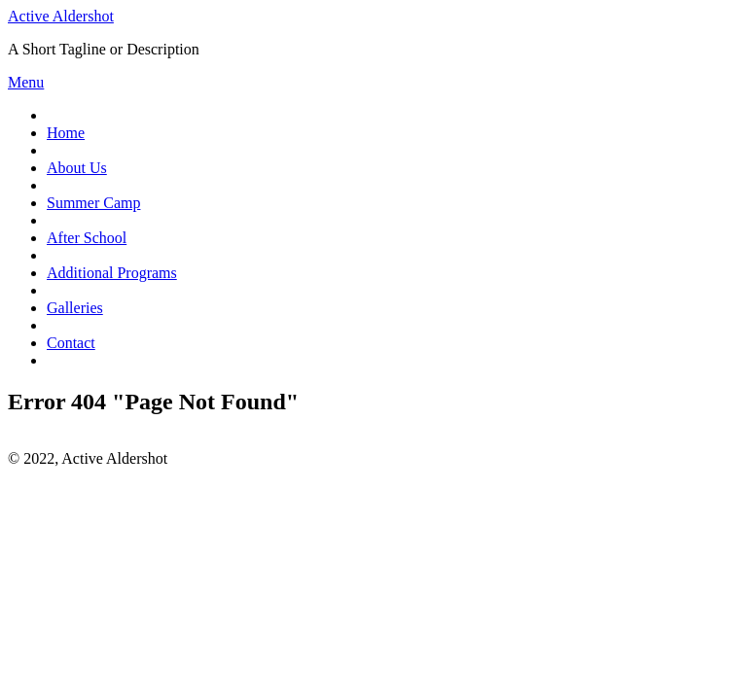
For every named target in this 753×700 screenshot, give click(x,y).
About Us (77, 168)
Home (66, 133)
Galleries (75, 308)
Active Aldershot (61, 16)
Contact (71, 343)
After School (87, 238)
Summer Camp (93, 203)
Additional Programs (112, 273)
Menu (26, 82)
